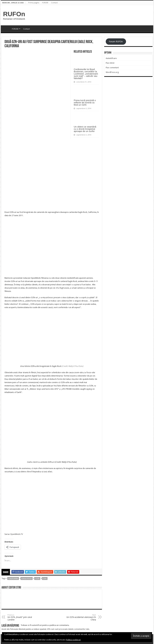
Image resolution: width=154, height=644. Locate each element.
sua (45, 579)
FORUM (45, 3)
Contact (54, 3)
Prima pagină (34, 3)
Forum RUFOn (116, 42)
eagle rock (27, 579)
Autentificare (111, 58)
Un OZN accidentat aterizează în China (81, 617)
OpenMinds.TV (17, 534)
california (13, 579)
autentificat (37, 625)
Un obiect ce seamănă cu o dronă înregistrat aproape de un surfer (85, 129)
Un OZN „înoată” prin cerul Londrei (23, 617)
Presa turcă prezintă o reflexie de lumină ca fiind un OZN (85, 103)
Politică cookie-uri (73, 640)
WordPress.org (112, 72)
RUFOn (14, 14)
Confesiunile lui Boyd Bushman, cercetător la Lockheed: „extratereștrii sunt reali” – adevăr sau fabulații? (86, 74)
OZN (37, 579)
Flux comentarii (112, 68)
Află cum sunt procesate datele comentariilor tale (68, 629)
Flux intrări (110, 63)
